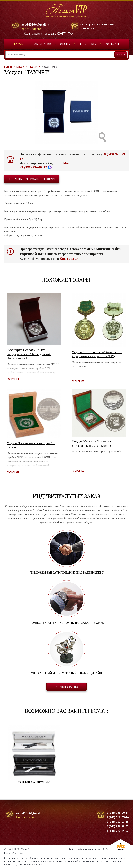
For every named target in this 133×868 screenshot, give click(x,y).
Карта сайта (10, 853)
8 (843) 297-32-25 (118, 826)
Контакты (112, 44)
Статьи (23, 853)
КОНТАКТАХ (65, 34)
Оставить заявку (66, 687)
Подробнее (13, 379)
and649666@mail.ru (35, 24)
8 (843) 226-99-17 (118, 813)
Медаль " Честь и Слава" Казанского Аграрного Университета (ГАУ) (97, 354)
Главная (8, 67)
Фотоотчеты (88, 44)
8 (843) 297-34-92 (118, 831)
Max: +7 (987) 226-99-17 (45, 165)
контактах (87, 28)
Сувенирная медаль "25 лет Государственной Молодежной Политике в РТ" (29, 354)
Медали (33, 67)
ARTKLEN (103, 849)
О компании (43, 44)
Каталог (19, 44)
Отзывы (65, 44)
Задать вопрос (31, 29)
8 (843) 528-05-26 (118, 817)
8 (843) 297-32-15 (118, 822)
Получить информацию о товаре (32, 179)
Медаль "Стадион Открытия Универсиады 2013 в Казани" (92, 443)
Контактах (69, 258)
